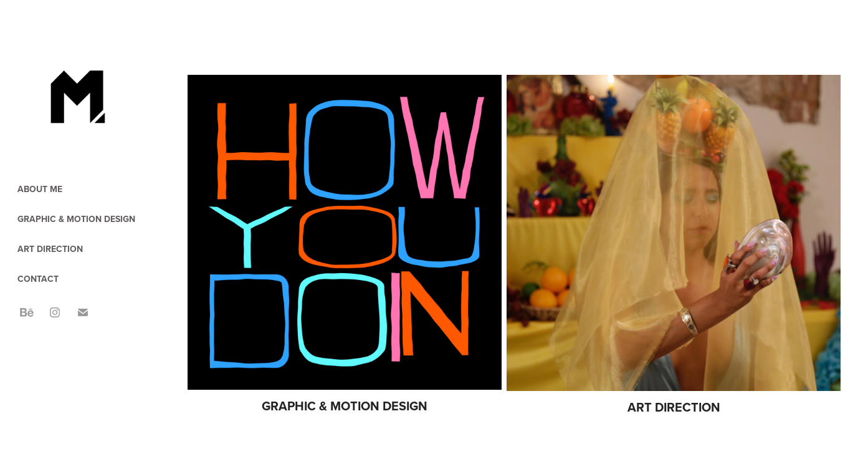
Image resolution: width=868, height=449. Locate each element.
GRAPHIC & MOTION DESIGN (76, 219)
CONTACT (38, 279)
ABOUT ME (40, 189)
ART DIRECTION (50, 249)
